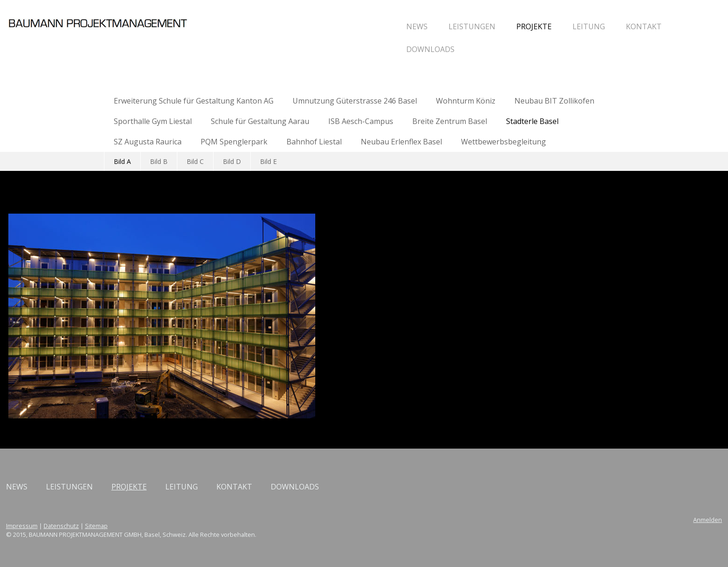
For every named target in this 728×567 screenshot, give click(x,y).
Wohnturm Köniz (466, 101)
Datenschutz (164, 526)
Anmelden (605, 520)
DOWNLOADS (328, 49)
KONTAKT (541, 26)
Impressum (124, 526)
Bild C (195, 161)
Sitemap (199, 526)
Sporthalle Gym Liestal (153, 121)
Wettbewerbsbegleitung (504, 142)
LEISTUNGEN (369, 26)
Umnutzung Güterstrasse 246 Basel (355, 101)
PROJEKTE (431, 26)
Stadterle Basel (532, 121)
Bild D (232, 161)
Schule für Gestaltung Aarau (260, 121)
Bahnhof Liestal (314, 142)
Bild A (122, 161)
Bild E (268, 161)
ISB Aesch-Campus (361, 121)
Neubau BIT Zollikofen (554, 101)
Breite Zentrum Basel (450, 121)
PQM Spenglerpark (234, 142)
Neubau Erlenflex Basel (401, 142)
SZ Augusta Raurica (148, 142)
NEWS (314, 26)
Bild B (159, 161)
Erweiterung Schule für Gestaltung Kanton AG (194, 101)
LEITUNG (486, 26)
